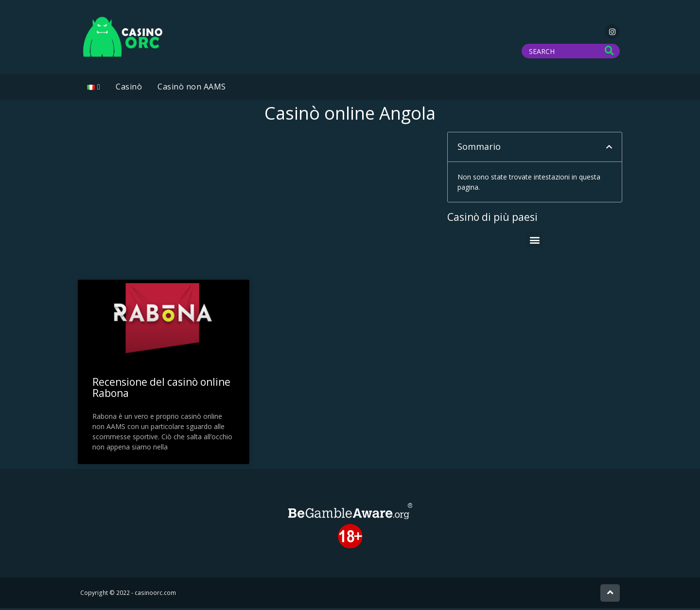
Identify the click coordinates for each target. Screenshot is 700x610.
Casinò (129, 89)
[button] (609, 149)
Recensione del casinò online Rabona (161, 389)
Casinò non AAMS (192, 89)
